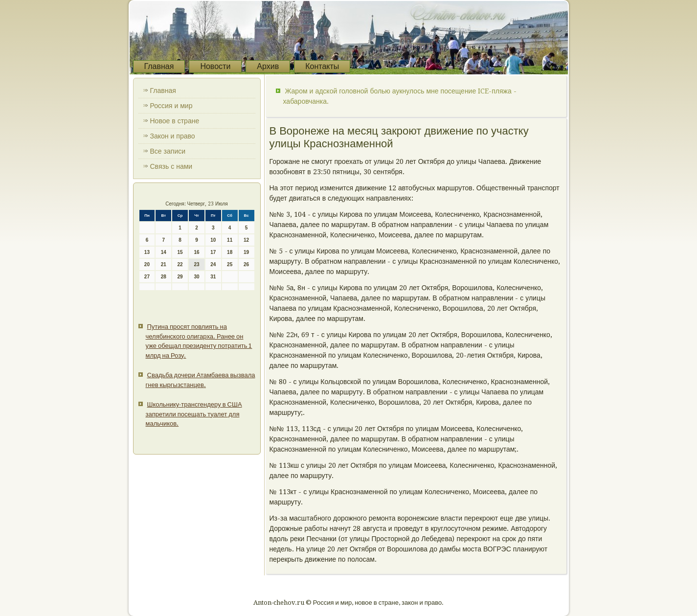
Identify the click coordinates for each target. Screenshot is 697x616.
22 (180, 264)
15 (180, 252)
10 (213, 240)
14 (164, 252)
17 (213, 252)
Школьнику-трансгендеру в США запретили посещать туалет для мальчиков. (194, 414)
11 (230, 240)
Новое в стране (175, 121)
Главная (159, 66)
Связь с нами (171, 166)
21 (164, 264)
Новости (215, 66)
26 (246, 264)
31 (213, 277)
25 (230, 264)
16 (196, 252)
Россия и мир (171, 106)
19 (246, 252)
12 (246, 240)
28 (164, 277)
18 (230, 252)
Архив (268, 66)
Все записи (168, 151)
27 (147, 277)
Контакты (322, 66)
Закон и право (173, 136)
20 (147, 264)
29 (180, 277)
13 (147, 252)
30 (196, 277)
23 (196, 264)
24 (213, 264)
